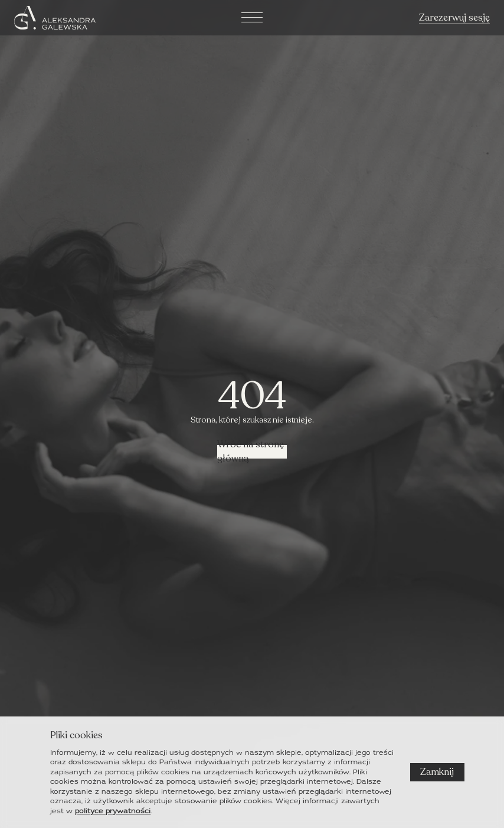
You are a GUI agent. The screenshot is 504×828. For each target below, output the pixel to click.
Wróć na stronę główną (251, 452)
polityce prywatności (113, 811)
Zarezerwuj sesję (454, 16)
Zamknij (437, 772)
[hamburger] (252, 16)
